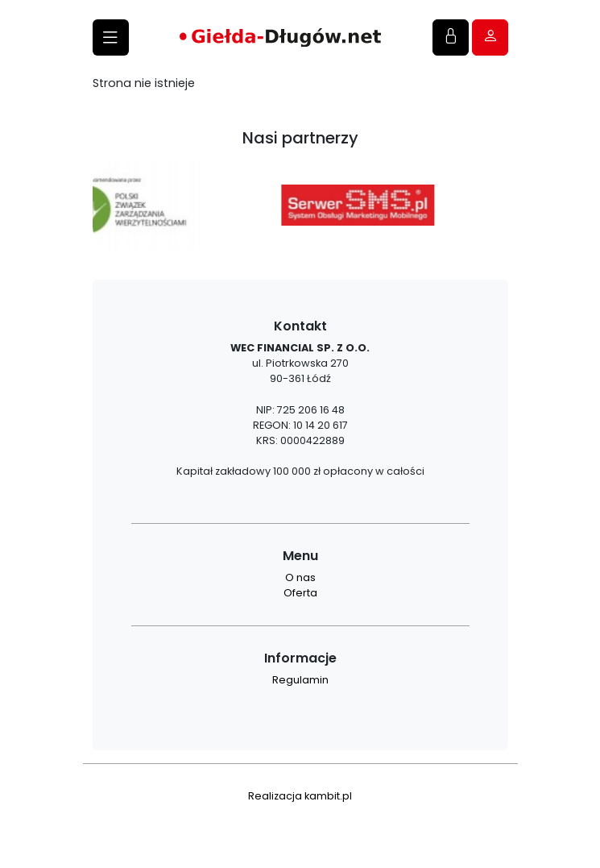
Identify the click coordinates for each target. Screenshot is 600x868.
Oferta (300, 593)
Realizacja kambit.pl (300, 796)
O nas (300, 577)
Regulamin (300, 680)
